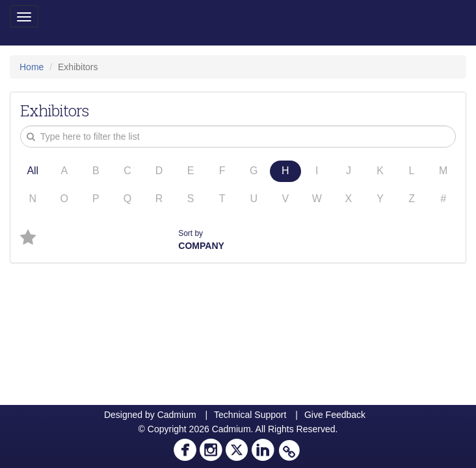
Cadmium (177, 415)
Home (32, 67)
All (33, 171)
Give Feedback (335, 415)
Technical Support (250, 415)
